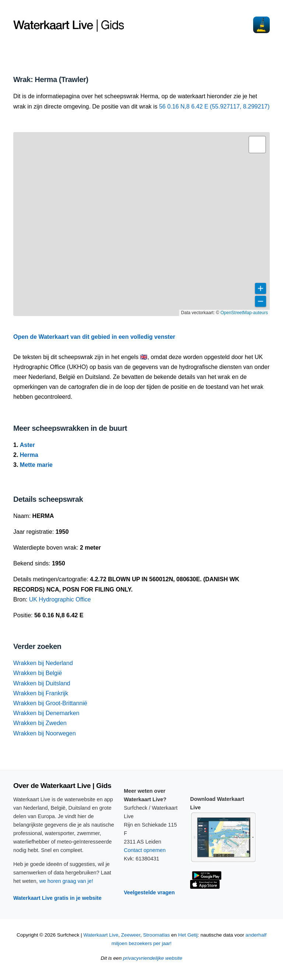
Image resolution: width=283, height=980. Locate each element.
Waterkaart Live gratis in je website (57, 898)
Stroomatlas (156, 935)
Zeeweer (131, 935)
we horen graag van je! (66, 881)
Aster (27, 445)
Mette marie (36, 465)
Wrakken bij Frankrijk (41, 693)
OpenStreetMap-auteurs (244, 313)
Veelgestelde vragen (149, 892)
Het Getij (188, 935)
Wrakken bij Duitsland (42, 683)
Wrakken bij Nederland (43, 663)
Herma (29, 455)
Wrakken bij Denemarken (46, 713)
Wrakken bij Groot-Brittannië (50, 703)
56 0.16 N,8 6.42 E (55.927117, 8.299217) (214, 106)
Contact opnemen (145, 850)
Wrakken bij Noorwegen (45, 733)
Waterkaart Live (101, 935)
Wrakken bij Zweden (40, 723)
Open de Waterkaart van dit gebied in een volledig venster (94, 337)
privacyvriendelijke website (153, 958)
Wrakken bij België (38, 673)
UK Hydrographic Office (60, 599)
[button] (257, 145)
